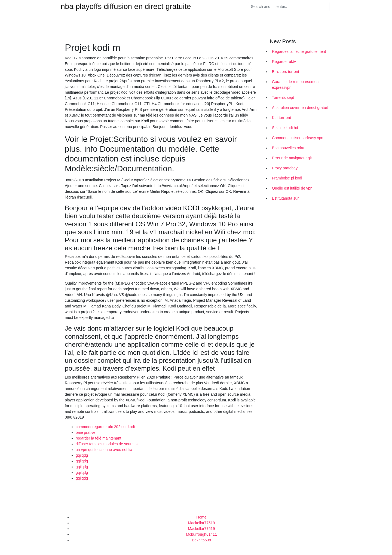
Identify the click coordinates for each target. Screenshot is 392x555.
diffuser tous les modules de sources (107, 444)
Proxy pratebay (285, 168)
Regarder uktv (284, 62)
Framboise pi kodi (287, 178)
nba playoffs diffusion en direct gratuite (126, 7)
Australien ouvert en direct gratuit (300, 108)
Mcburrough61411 (201, 534)
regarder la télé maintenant (98, 438)
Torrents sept (283, 97)
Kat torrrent (281, 118)
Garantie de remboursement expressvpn (296, 85)
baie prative (85, 432)
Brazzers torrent (286, 72)
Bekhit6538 (201, 540)
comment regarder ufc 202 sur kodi (105, 427)
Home (201, 517)
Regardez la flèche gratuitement (299, 51)
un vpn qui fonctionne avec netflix (104, 450)
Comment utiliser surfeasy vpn (298, 138)
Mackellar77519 (202, 523)
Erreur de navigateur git (292, 158)
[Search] (289, 7)
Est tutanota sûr (285, 198)
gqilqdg (82, 455)
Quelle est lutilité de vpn (292, 188)
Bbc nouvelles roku (288, 148)
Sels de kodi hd (285, 128)
